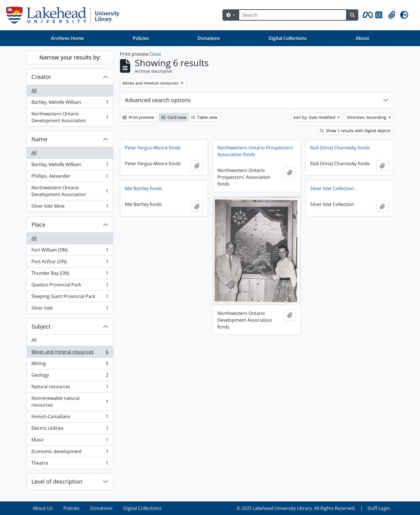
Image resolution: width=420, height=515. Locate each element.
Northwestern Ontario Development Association (70, 117)
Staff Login (379, 508)
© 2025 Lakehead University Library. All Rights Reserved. (296, 508)
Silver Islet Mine (70, 207)
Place (38, 225)
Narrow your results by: (70, 57)
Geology (70, 376)
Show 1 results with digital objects (355, 131)
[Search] (293, 15)
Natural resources (70, 388)
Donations (209, 38)
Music (70, 441)
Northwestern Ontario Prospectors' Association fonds (255, 151)
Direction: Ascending (367, 117)
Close (155, 54)
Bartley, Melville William (70, 103)
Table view (204, 117)
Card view (174, 117)
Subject (41, 326)
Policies (141, 38)
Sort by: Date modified (315, 117)
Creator (41, 77)
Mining (70, 365)
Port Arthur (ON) (70, 263)
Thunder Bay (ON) (70, 274)
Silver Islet (70, 309)
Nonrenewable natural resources (70, 402)
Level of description (57, 481)
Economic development (70, 453)
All (34, 91)
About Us (43, 508)
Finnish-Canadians (70, 418)
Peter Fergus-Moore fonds (153, 148)
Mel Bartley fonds (143, 188)
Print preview (138, 117)
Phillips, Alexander (70, 177)
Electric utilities (70, 429)
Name (39, 139)
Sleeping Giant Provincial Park (70, 298)
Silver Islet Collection (332, 188)
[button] (367, 15)
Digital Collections (288, 38)
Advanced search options (158, 100)
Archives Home (67, 38)
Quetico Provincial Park (70, 286)
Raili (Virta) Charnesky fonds (340, 148)
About (362, 38)
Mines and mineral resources (70, 353)
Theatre (70, 464)
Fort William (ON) (70, 251)
